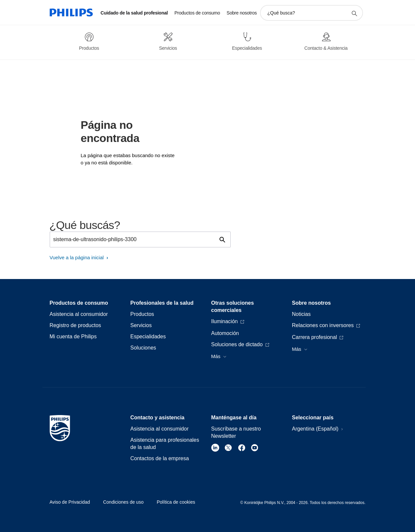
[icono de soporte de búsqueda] (354, 13)
